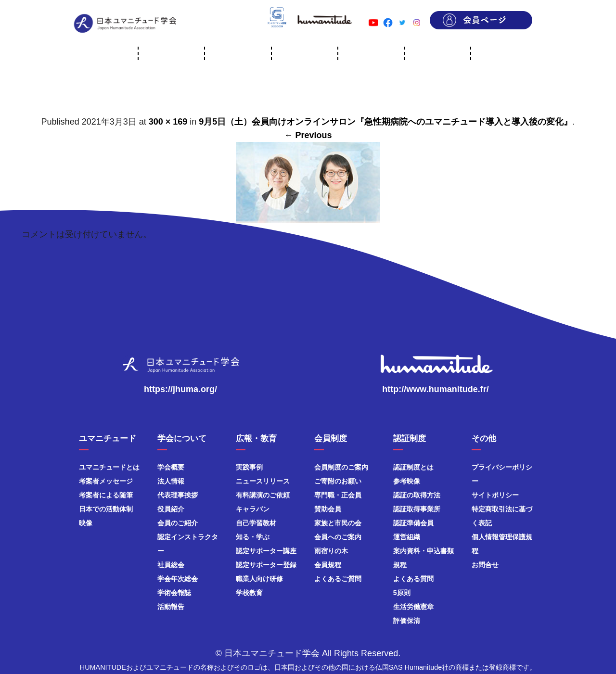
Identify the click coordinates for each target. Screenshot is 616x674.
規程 (400, 565)
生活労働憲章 (413, 607)
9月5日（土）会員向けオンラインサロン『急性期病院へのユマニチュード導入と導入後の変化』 (385, 122)
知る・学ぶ (253, 537)
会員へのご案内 (338, 537)
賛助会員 (328, 509)
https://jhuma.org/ (180, 389)
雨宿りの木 (331, 551)
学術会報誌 (174, 593)
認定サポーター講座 (266, 551)
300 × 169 (168, 122)
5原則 (402, 593)
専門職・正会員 (338, 495)
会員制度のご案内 (341, 467)
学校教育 (249, 593)
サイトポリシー (495, 495)
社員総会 (171, 565)
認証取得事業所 (417, 509)
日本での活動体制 (106, 509)
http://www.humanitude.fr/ (435, 389)
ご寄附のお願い (338, 481)
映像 (86, 523)
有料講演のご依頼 (263, 495)
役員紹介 (171, 509)
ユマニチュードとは (109, 467)
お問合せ (485, 565)
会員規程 (328, 565)
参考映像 (407, 481)
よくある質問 (413, 579)
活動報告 (171, 607)
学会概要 (171, 467)
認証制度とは (413, 467)
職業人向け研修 (259, 579)
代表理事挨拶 (178, 495)
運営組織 (407, 537)
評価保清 (407, 621)
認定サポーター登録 (266, 565)
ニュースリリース (263, 481)
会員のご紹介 (178, 523)
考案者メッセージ (106, 481)
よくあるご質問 (338, 579)
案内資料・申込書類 (423, 551)
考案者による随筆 (106, 495)
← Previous (308, 135)
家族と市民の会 (338, 523)
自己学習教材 (256, 523)
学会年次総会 (178, 579)
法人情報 (171, 481)
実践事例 (249, 467)
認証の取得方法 (417, 495)
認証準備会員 (413, 523)
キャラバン (253, 509)
